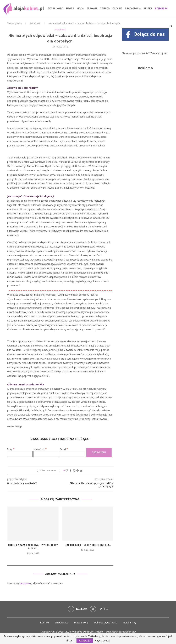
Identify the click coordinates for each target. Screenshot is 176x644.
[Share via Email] (81, 470)
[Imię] (20, 454)
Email (64, 449)
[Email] (73, 454)
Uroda (70, 9)
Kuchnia (117, 9)
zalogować (25, 583)
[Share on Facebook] (71, 470)
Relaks (148, 9)
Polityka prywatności (106, 623)
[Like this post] (67, 470)
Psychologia (133, 9)
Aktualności (56, 9)
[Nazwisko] (46, 454)
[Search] (171, 26)
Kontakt (45, 623)
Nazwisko (40, 449)
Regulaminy (130, 623)
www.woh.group (127, 632)
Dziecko (105, 9)
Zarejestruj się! (159, 53)
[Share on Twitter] (74, 470)
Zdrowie (92, 9)
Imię (11, 449)
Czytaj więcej (103, 641)
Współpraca (62, 623)
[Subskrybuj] (99, 453)
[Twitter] (99, 609)
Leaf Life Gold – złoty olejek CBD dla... (88, 545)
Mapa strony (81, 623)
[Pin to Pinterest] (78, 470)
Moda (80, 9)
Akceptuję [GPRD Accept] (85, 640)
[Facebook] (78, 609)
